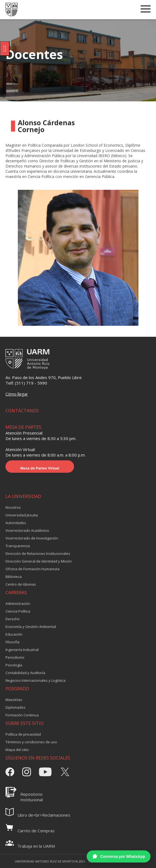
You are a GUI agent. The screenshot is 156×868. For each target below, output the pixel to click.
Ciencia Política (18, 611)
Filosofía (12, 642)
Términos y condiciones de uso (31, 742)
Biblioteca (14, 577)
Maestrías (14, 700)
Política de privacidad (23, 734)
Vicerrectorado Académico (27, 530)
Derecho (13, 619)
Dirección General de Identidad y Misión (39, 561)
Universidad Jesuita (22, 515)
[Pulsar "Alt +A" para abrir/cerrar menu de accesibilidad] (5, 49)
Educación (14, 634)
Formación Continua (22, 715)
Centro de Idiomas (21, 584)
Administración (18, 603)
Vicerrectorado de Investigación (32, 538)
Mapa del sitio (17, 750)
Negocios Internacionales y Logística (36, 680)
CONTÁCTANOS (22, 411)
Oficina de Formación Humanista (32, 569)
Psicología (14, 665)
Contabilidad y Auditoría (25, 673)
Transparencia (18, 546)
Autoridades (16, 523)
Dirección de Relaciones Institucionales (38, 553)
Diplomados (15, 707)
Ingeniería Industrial (22, 650)
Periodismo (15, 657)
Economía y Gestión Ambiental (31, 627)
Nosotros (13, 507)
